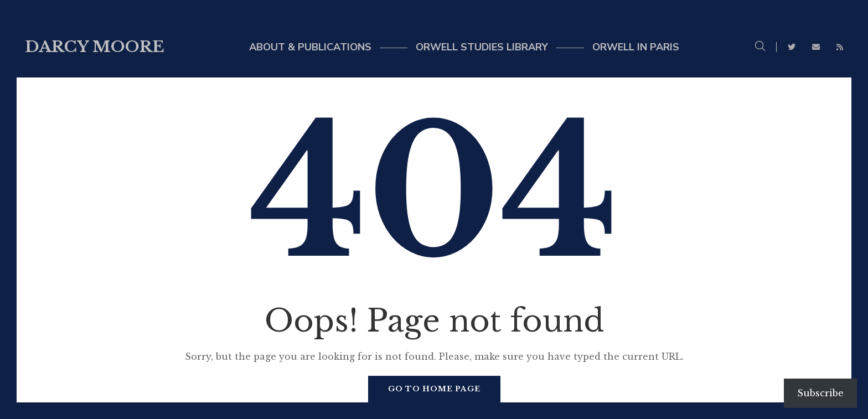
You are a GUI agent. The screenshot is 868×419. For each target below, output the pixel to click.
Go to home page (434, 389)
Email (816, 47)
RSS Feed (840, 47)
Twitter (792, 47)
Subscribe (820, 393)
